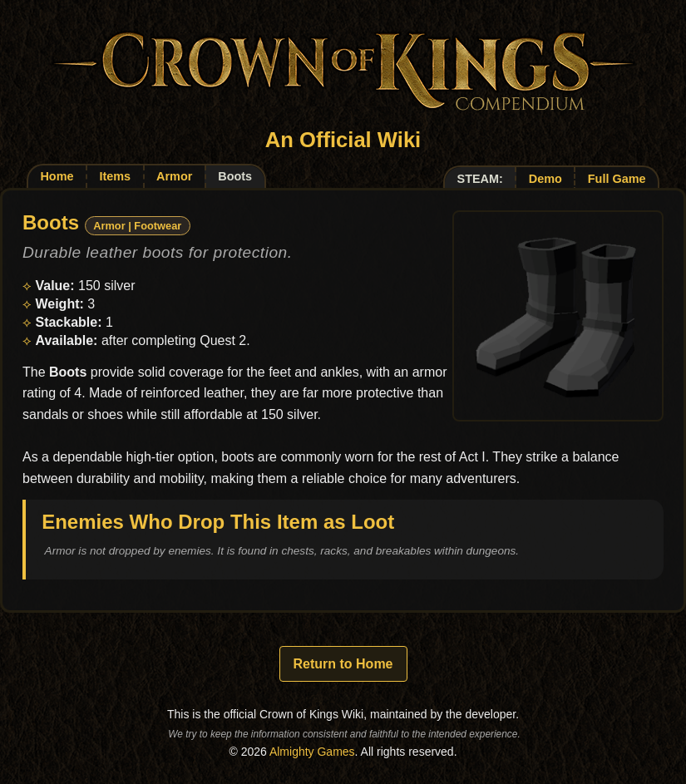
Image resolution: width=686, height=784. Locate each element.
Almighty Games (312, 752)
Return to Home (343, 664)
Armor (174, 176)
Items (115, 176)
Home (57, 176)
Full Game (617, 179)
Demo (545, 179)
